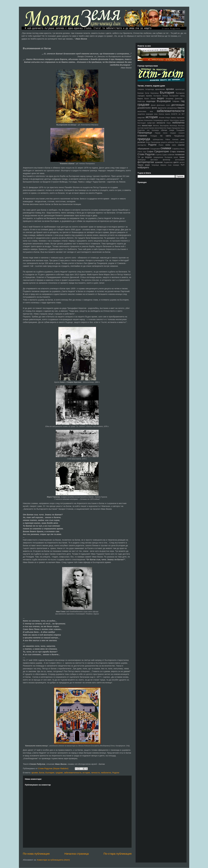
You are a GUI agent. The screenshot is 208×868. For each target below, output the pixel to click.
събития (171, 155)
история (86, 773)
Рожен (161, 145)
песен (165, 133)
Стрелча (159, 155)
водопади (151, 101)
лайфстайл (151, 123)
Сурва (165, 155)
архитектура (180, 89)
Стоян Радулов (146, 154)
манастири (147, 125)
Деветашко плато (163, 105)
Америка (141, 89)
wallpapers (143, 167)
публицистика (158, 140)
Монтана (181, 126)
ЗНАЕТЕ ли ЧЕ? (178, 114)
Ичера (168, 118)
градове (59, 773)
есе (151, 111)
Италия (162, 118)
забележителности (73, 773)
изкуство (141, 118)
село (174, 145)
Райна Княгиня (172, 140)
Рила (177, 142)
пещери (173, 133)
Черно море (144, 165)
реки (183, 139)
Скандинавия (155, 149)
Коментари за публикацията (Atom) (53, 860)
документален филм (147, 108)
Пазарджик (180, 130)
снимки (166, 148)
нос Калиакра (153, 130)
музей (146, 128)
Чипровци (155, 165)
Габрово (176, 101)
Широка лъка (166, 165)
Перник (158, 133)
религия (141, 142)
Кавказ (173, 118)
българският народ (177, 96)
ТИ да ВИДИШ (145, 157)
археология (160, 89)
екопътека (142, 111)
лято (139, 126)
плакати (181, 133)
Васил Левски (150, 99)
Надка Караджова (173, 128)
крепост (166, 120)
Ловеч (169, 123)
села (168, 145)
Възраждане (164, 101)
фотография (180, 160)
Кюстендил (142, 123)
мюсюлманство (161, 128)
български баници (161, 96)
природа (144, 139)
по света (166, 136)
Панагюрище (145, 133)
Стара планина (177, 151)
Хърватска (168, 162)
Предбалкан (179, 136)
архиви (35, 773)
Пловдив (154, 136)
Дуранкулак (162, 108)
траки (182, 157)
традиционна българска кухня (166, 157)
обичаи (164, 130)
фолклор (166, 160)
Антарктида (150, 89)
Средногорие (162, 151)
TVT (183, 165)
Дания (153, 105)
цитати (182, 162)
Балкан (141, 93)
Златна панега (164, 114)
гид (183, 101)
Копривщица (158, 120)
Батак (42, 773)
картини (141, 120)
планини (142, 136)
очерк (172, 130)
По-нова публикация (36, 854)
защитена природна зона (148, 114)
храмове (159, 162)
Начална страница (77, 854)
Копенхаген (148, 120)
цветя (176, 162)
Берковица (155, 93)
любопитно (106, 773)
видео (161, 98)
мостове (141, 128)
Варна (140, 99)
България (50, 773)
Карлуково (181, 118)
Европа (181, 108)
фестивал (154, 160)
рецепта (164, 142)
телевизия (180, 154)
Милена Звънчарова (161, 126)
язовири (176, 165)
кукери (182, 120)
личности (95, 773)
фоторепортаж (146, 162)
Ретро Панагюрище (153, 142)
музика (152, 128)
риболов (171, 142)
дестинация (178, 105)
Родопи (116, 773)
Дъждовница (172, 108)
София (150, 151)
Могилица (173, 126)
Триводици (142, 160)
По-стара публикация (117, 854)
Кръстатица (174, 120)
